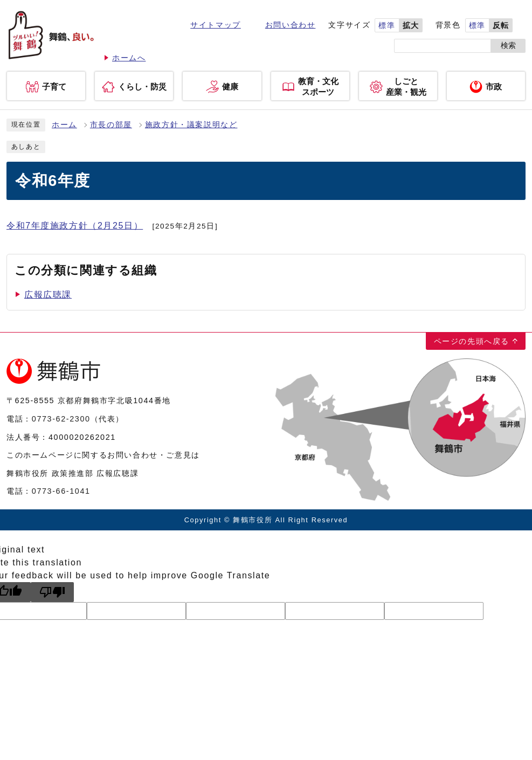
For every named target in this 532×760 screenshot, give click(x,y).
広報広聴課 (48, 295)
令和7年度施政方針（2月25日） (75, 226)
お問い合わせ (291, 25)
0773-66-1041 (61, 491)
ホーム (64, 125)
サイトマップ (216, 25)
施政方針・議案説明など (191, 125)
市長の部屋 (111, 125)
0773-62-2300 (61, 419)
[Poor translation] (52, 592)
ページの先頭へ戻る (472, 341)
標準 (387, 26)
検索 (508, 46)
